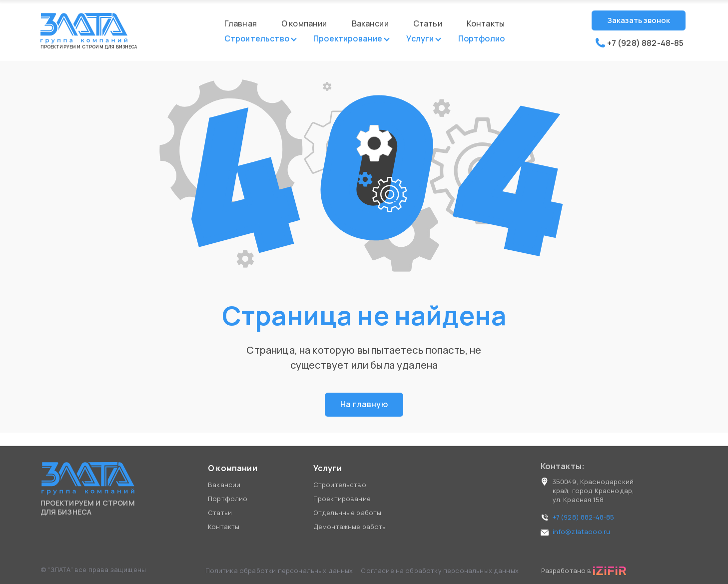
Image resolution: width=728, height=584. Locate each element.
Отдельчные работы (348, 513)
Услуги (420, 40)
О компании (304, 23)
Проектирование (348, 40)
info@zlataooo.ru (582, 532)
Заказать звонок (639, 20)
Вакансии (370, 23)
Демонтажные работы (350, 527)
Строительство (257, 40)
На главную (364, 405)
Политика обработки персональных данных (280, 571)
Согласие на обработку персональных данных (440, 571)
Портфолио (481, 40)
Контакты (486, 23)
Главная (241, 23)
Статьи (428, 23)
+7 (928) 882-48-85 (640, 43)
